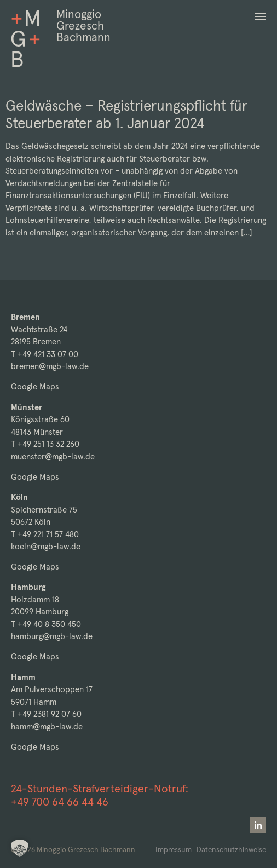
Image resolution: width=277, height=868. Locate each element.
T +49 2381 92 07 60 (46, 714)
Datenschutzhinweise (231, 850)
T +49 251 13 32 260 (45, 444)
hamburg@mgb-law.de (52, 636)
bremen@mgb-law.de (50, 366)
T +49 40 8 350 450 (46, 624)
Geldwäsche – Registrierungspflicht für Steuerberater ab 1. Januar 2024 (126, 114)
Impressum (174, 850)
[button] (261, 16)
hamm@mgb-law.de (47, 726)
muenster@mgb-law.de (53, 456)
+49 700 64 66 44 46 (60, 802)
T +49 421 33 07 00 (45, 354)
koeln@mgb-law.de (46, 546)
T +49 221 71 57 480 (45, 534)
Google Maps (35, 386)
